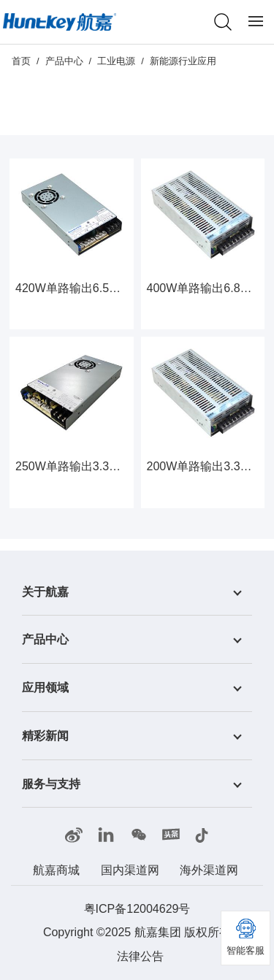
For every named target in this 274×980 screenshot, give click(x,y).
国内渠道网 (130, 870)
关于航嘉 (45, 591)
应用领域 (45, 688)
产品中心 (64, 61)
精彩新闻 (45, 736)
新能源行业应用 (183, 61)
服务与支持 (51, 783)
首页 (21, 61)
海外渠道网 (209, 870)
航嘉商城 (56, 870)
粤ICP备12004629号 (137, 909)
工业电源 (116, 61)
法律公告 (140, 956)
